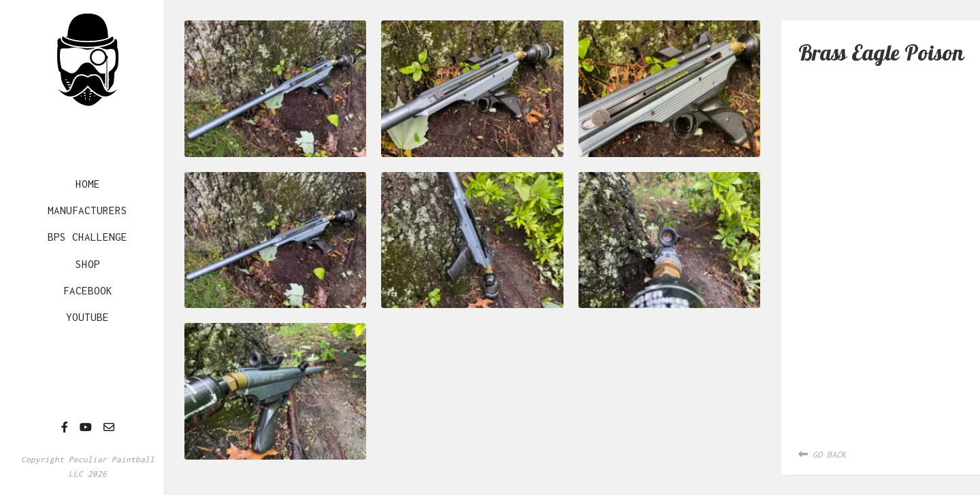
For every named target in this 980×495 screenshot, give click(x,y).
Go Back (822, 455)
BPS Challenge (87, 237)
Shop (88, 264)
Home (88, 184)
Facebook (88, 290)
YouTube (87, 317)
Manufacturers (87, 210)
